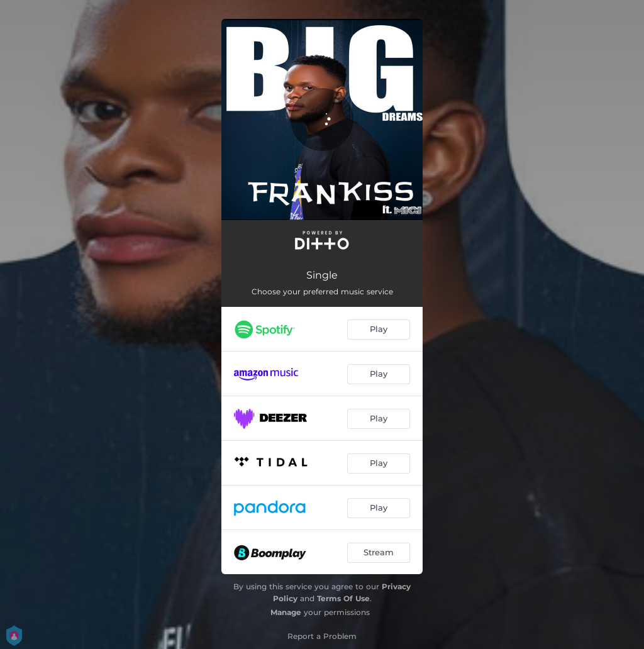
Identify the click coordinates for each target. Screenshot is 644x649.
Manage (286, 612)
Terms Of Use (343, 598)
